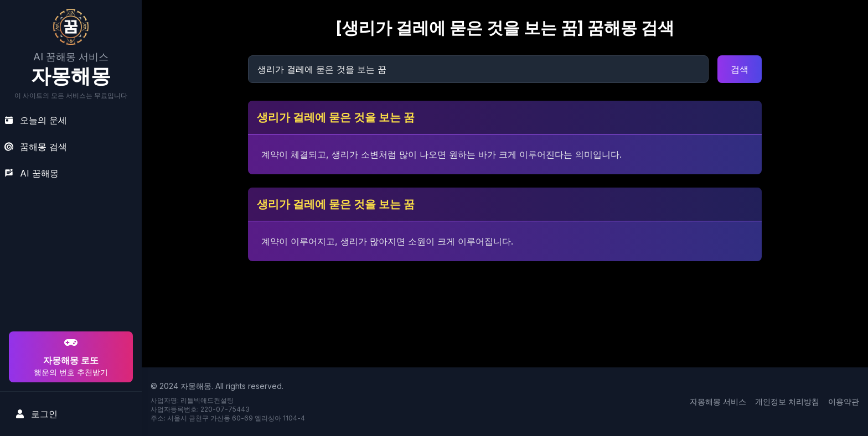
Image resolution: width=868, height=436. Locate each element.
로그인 (37, 414)
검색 (740, 69)
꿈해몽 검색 (36, 147)
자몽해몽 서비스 (718, 401)
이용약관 (844, 401)
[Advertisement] (69, 258)
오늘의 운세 (36, 120)
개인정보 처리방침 (787, 401)
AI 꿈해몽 (32, 173)
